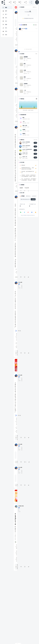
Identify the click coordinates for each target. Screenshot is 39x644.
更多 (36, 54)
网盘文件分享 (17, 337)
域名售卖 (17, 34)
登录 (37, 2)
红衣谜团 (17, 547)
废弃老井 (17, 553)
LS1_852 (23, 29)
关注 (35, 143)
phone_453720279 (26, 146)
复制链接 (33, 199)
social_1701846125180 (27, 149)
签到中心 (35, 7)
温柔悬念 (17, 559)
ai (17, 183)
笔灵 (17, 272)
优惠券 (21, 188)
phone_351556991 (26, 142)
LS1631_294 (25, 153)
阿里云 (17, 39)
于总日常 (27, 188)
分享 (17, 343)
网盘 (17, 347)
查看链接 (15, 177)
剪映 (17, 186)
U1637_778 (25, 157)
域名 (17, 29)
